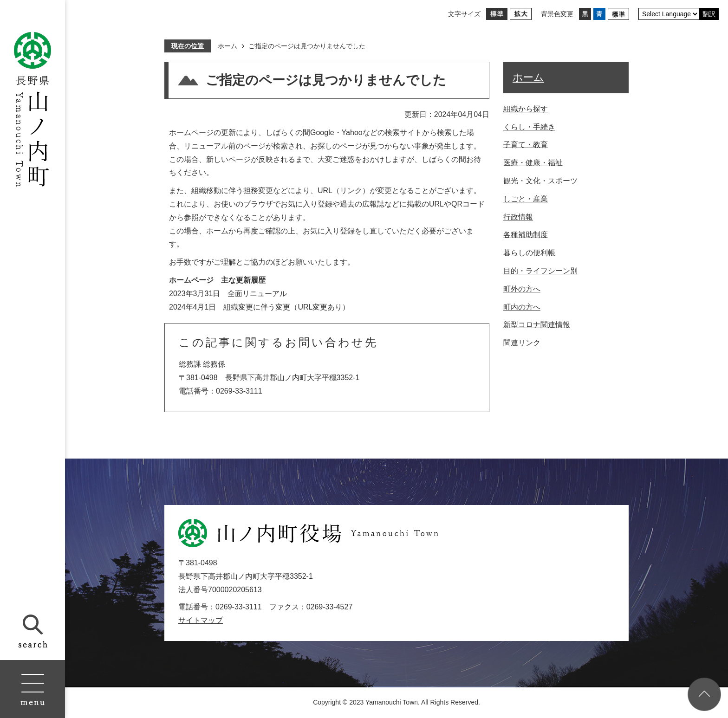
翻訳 (709, 14)
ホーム (227, 46)
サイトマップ (201, 620)
